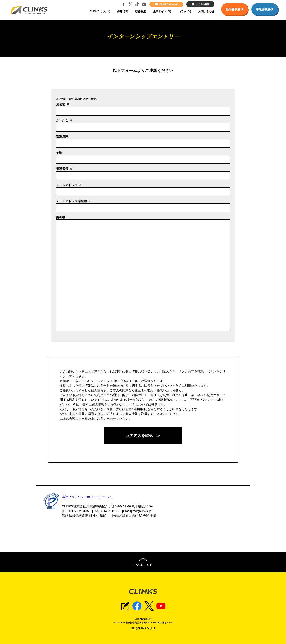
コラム (185, 12)
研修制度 (141, 11)
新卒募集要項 (235, 9)
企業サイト (162, 12)
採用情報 (123, 11)
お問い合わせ (206, 11)
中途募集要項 (265, 9)
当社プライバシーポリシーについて (87, 497)
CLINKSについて (100, 11)
